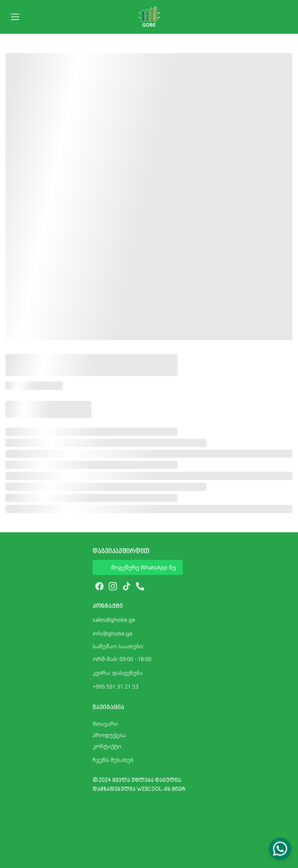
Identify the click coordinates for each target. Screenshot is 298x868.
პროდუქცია (109, 736)
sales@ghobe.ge (114, 620)
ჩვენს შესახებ (113, 761)
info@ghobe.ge (113, 634)
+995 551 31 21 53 (115, 687)
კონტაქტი (107, 747)
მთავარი (105, 724)
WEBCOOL (149, 791)
